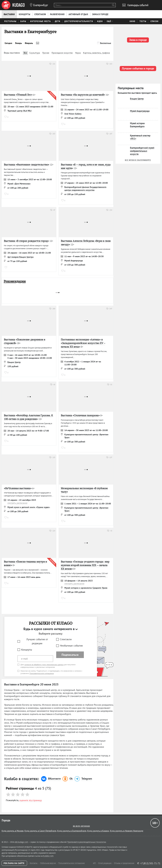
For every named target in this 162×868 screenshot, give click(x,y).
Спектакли (66, 639)
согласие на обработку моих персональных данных (44, 665)
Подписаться (70, 655)
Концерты (27, 650)
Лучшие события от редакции (37, 641)
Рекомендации (15, 281)
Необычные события (71, 646)
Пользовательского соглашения (42, 673)
